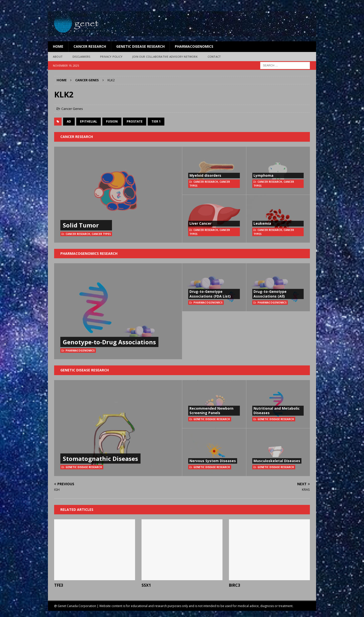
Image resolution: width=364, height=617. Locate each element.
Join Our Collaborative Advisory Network (165, 57)
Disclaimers (81, 57)
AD (69, 121)
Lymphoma (263, 175)
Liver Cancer (200, 223)
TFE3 (59, 585)
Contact (214, 57)
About (58, 57)
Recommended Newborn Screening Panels (211, 411)
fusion (112, 121)
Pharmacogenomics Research (89, 253)
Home (58, 46)
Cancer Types (101, 234)
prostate (135, 121)
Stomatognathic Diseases (100, 459)
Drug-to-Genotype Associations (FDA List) (210, 294)
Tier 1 (156, 121)
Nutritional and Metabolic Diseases (277, 411)
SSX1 (146, 585)
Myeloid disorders (205, 175)
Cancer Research (90, 46)
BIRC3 (235, 585)
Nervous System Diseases (213, 461)
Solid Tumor (81, 225)
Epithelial (89, 121)
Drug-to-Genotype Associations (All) (270, 294)
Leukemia (262, 223)
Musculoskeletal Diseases (277, 461)
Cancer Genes (72, 109)
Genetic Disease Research (140, 46)
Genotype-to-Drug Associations (109, 342)
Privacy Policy (111, 57)
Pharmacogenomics (194, 46)
